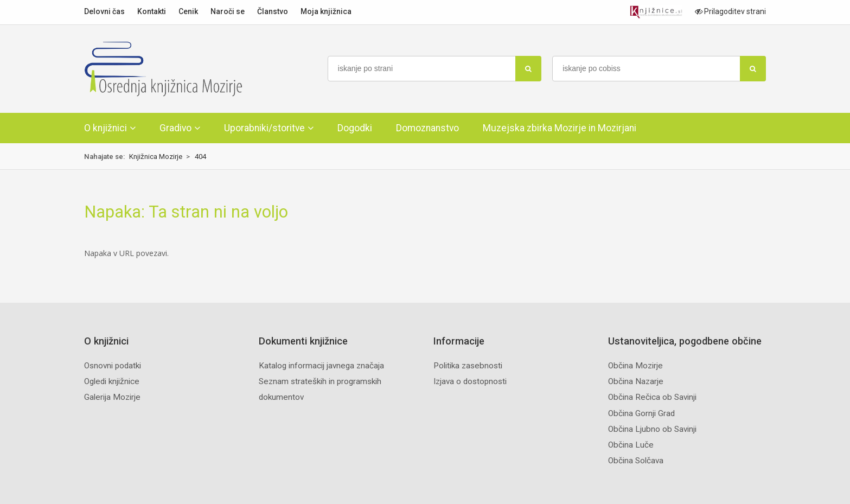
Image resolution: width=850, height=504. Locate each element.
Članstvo (273, 11)
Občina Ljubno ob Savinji (652, 429)
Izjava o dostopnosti (470, 381)
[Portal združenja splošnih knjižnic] (656, 12)
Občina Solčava (636, 461)
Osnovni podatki (113, 366)
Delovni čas (104, 11)
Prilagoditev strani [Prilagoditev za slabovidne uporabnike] (730, 11)
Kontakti (152, 11)
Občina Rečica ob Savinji (652, 397)
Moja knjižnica (326, 11)
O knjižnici (106, 128)
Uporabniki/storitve (264, 128)
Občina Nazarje (636, 381)
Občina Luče (631, 445)
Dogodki (355, 128)
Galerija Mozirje (112, 397)
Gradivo (175, 128)
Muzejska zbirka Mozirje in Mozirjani (560, 128)
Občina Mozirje (635, 366)
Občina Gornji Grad (641, 413)
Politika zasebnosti (468, 366)
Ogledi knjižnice (112, 381)
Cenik (188, 11)
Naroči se (228, 11)
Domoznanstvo (427, 128)
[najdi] (528, 69)
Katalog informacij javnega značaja (321, 366)
